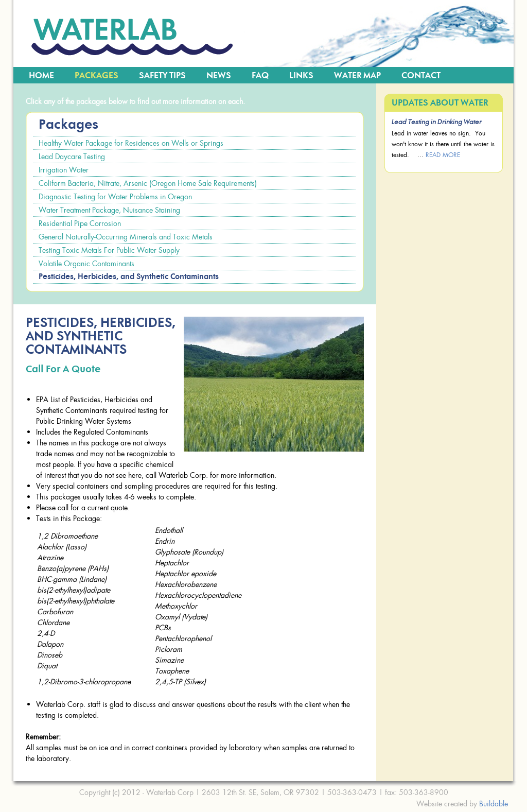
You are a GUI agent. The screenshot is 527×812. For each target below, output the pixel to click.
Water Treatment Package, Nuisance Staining (109, 210)
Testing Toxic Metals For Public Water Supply (109, 250)
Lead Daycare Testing (72, 156)
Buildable (494, 804)
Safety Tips (162, 76)
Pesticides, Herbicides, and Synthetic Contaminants (129, 277)
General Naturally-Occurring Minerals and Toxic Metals (126, 237)
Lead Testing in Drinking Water (437, 122)
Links (301, 76)
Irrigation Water (64, 170)
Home (41, 76)
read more (443, 155)
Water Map (357, 76)
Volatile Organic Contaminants (86, 263)
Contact (421, 76)
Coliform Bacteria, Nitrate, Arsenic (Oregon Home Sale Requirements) (148, 183)
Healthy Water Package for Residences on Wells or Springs (131, 143)
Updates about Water (440, 103)
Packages (96, 76)
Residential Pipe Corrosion (80, 223)
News (219, 76)
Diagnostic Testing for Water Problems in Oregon (115, 196)
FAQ (260, 76)
